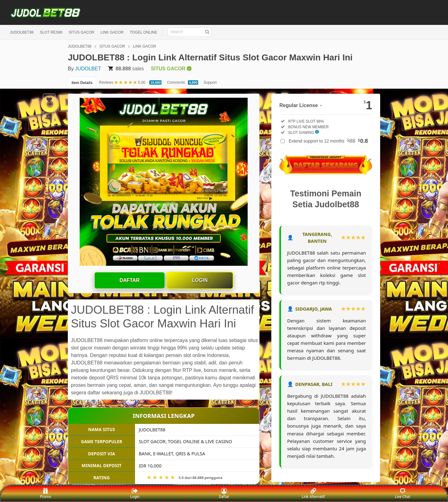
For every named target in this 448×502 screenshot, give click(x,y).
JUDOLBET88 (22, 32)
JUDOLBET (88, 69)
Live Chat (402, 493)
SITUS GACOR (82, 32)
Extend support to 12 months (328, 141)
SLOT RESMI (51, 32)
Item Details (82, 83)
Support (210, 82)
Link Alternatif (313, 493)
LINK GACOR (112, 32)
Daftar (130, 280)
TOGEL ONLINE (143, 32)
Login (200, 280)
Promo (46, 493)
